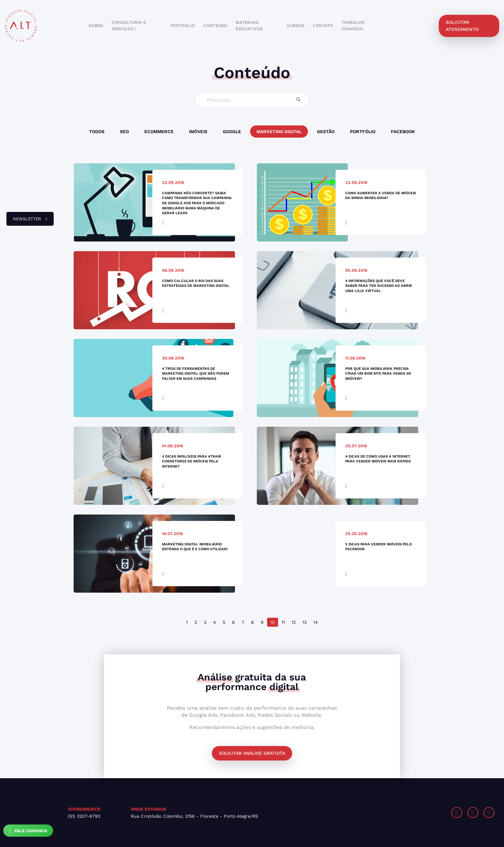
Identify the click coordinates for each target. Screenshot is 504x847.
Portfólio (363, 132)
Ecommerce (159, 132)
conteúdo (216, 26)
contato (323, 26)
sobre (96, 26)
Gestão (326, 132)
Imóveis (198, 132)
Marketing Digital (279, 132)
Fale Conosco (28, 831)
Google (232, 132)
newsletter (27, 221)
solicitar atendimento (462, 26)
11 (283, 622)
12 (294, 622)
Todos (97, 132)
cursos (296, 26)
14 (316, 622)
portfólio (183, 26)
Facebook (403, 132)
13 (305, 622)
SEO (124, 132)
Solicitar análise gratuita (252, 753)
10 (273, 622)
